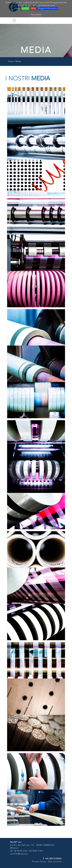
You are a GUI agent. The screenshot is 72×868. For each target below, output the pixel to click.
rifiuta (33, 8)
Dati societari (55, 862)
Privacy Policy (39, 862)
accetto (25, 8)
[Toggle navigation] (14, 20)
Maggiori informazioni (48, 8)
